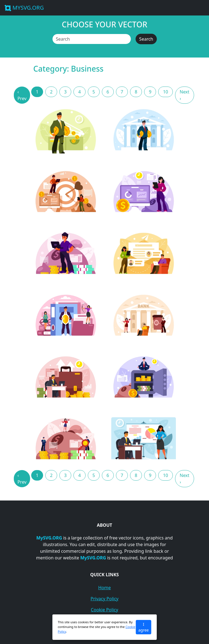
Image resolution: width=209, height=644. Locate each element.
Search (146, 39)
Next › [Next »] (185, 95)
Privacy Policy (104, 599)
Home (105, 588)
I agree (144, 627)
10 (165, 92)
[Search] (92, 39)
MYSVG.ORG (24, 8)
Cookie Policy (104, 610)
